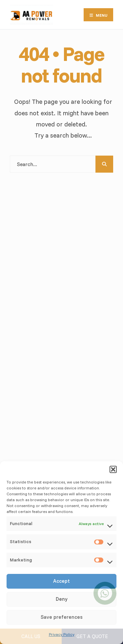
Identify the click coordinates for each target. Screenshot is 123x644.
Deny (62, 599)
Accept (61, 581)
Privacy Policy (62, 634)
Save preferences (62, 617)
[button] (113, 469)
